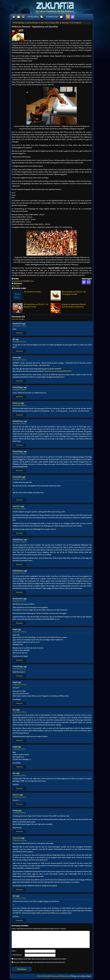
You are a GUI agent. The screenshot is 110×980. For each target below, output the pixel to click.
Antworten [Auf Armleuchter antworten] (19, 623)
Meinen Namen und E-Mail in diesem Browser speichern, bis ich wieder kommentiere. (40, 959)
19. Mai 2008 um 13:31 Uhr (19, 669)
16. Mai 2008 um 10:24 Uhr (19, 573)
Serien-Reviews (33, 23)
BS (89, 282)
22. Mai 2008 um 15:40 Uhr (19, 898)
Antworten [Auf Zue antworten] (19, 740)
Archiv (41, 976)
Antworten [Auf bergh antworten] (19, 660)
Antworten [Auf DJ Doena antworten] (19, 415)
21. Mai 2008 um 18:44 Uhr (19, 749)
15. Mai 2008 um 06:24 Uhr (19, 390)
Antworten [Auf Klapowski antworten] (19, 889)
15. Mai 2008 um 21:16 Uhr (19, 509)
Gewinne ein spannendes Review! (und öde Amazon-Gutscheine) (68, 308)
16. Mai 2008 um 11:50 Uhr (19, 601)
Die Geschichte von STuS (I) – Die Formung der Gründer (68, 296)
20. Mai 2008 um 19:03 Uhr (20, 685)
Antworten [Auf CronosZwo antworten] (19, 500)
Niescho (16, 795)
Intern (32, 281)
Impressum (55, 976)
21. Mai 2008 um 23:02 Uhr (19, 813)
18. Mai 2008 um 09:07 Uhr (20, 632)
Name (14, 951)
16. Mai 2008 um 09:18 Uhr (19, 542)
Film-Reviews (20, 23)
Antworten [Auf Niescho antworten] (19, 804)
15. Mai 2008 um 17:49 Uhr (19, 424)
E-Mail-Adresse (17, 955)
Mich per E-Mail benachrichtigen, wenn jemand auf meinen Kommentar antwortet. (38, 962)
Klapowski (17, 838)
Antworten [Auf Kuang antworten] (19, 832)
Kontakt (47, 976)
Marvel (79, 23)
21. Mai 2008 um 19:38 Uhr (19, 775)
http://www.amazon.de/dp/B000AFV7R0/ (58, 371)
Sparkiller (17, 281)
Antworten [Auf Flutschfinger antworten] (19, 397)
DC (72, 23)
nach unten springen (18, 319)
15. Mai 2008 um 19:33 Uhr (19, 479)
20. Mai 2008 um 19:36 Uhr (19, 712)
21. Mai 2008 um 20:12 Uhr (19, 797)
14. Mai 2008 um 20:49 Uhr (19, 326)
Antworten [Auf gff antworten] (19, 351)
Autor (13, 286)
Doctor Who (55, 23)
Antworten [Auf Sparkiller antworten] (19, 533)
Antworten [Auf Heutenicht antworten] (19, 333)
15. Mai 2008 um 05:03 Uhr (20, 360)
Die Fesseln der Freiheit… (27, 296)
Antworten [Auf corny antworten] (19, 381)
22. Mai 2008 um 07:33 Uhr (20, 840)
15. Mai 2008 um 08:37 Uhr (20, 405)
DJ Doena (16, 403)
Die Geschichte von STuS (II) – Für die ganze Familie (30, 308)
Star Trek (44, 23)
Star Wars (65, 23)
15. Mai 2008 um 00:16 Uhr (19, 342)
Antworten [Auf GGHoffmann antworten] (19, 445)
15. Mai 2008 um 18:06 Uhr (19, 454)
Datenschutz (65, 976)
